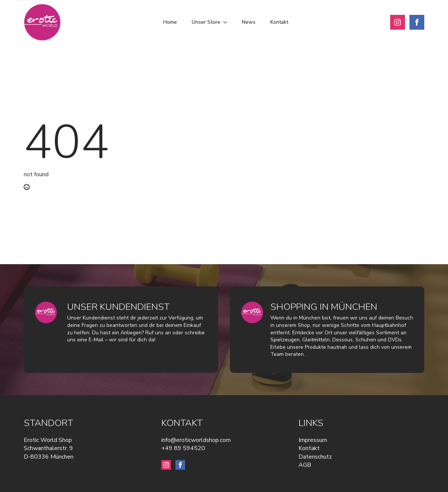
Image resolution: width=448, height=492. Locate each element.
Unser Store (206, 22)
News (249, 22)
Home (170, 22)
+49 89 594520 (183, 448)
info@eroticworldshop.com (196, 440)
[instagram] (398, 22)
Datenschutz (315, 457)
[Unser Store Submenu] (227, 22)
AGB (305, 465)
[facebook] (417, 22)
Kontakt (279, 22)
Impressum (313, 440)
